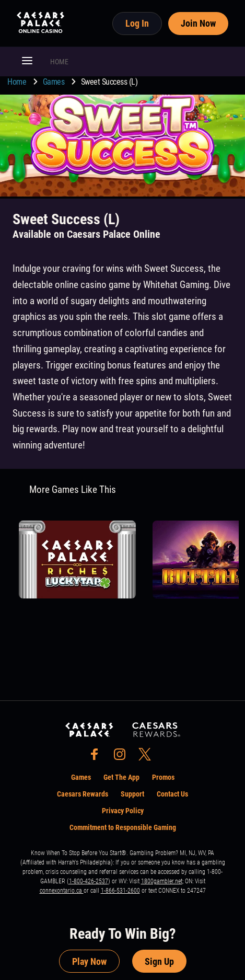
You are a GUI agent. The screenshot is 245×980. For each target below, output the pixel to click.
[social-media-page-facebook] (98, 757)
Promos (163, 777)
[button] (27, 62)
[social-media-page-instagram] (123, 757)
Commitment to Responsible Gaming (123, 827)
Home (18, 82)
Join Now (198, 23)
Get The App (121, 777)
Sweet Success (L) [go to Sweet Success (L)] (109, 82)
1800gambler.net (162, 881)
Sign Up (159, 961)
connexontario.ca (62, 891)
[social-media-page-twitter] (148, 757)
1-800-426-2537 (89, 881)
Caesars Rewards (83, 794)
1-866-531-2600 (120, 891)
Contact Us (172, 794)
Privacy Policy (123, 811)
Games (55, 82)
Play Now (89, 961)
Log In (137, 23)
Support (132, 794)
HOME (59, 62)
